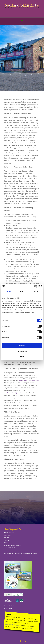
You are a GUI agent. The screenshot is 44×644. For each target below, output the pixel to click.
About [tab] (36, 291)
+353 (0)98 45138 (10, 548)
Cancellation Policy (10, 606)
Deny (22, 356)
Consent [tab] (8, 291)
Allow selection (22, 351)
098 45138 (29, 629)
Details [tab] (22, 291)
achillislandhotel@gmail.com (29, 380)
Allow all (22, 346)
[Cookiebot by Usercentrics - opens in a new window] (34, 286)
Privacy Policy (8, 608)
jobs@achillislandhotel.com (13, 625)
